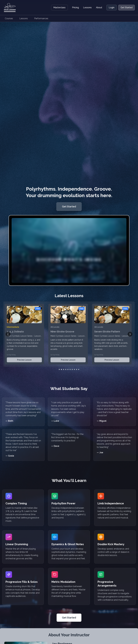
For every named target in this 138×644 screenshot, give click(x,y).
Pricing (75, 8)
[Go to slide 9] (77, 369)
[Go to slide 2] (61, 369)
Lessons (87, 8)
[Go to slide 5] (68, 369)
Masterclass (59, 8)
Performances (41, 18)
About (99, 8)
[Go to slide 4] (66, 369)
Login (112, 8)
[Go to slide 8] (74, 369)
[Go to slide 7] (72, 369)
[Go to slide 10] (79, 369)
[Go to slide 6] (70, 369)
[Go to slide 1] (59, 369)
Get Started (127, 8)
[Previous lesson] (8, 334)
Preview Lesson (25, 360)
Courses (9, 18)
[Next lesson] (130, 334)
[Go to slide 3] (64, 369)
